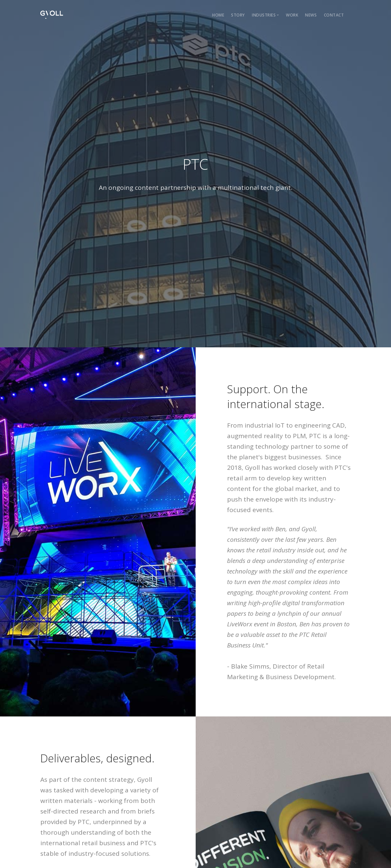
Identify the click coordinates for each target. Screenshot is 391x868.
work (292, 15)
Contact (334, 15)
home (218, 15)
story (238, 15)
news (311, 15)
